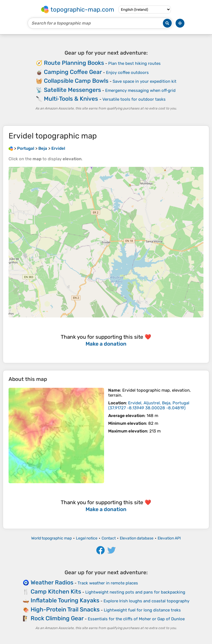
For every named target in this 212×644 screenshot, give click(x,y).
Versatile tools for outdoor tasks (134, 99)
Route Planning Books (74, 63)
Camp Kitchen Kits (56, 591)
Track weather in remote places (108, 583)
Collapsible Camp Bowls (76, 81)
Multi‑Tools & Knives (71, 99)
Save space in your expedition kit (145, 81)
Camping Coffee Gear (73, 72)
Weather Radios (52, 582)
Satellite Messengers (72, 90)
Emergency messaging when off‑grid (141, 90)
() (149, 405)
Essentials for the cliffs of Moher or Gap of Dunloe (136, 619)
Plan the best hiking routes (134, 63)
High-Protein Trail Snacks (65, 609)
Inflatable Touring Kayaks (65, 600)
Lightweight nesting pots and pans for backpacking (135, 592)
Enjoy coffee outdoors (127, 73)
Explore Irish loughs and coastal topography (146, 601)
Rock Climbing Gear (57, 618)
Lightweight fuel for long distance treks (142, 610)
